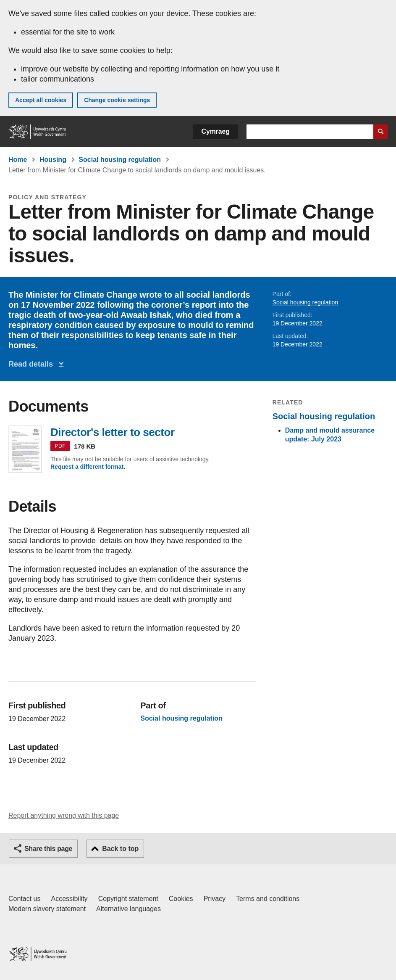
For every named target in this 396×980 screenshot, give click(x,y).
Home (18, 160)
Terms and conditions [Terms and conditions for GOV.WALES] (268, 899)
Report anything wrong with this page (64, 815)
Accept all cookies (41, 100)
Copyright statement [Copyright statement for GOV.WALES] (128, 899)
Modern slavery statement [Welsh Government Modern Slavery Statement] (47, 909)
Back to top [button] (120, 849)
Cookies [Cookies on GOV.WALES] (181, 899)
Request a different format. (88, 467)
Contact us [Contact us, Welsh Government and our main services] (24, 899)
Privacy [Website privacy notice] (215, 899)
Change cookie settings (117, 100)
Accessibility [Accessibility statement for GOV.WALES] (69, 899)
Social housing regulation (120, 160)
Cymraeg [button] (216, 131)
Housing (53, 160)
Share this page (48, 849)
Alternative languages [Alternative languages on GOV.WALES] (129, 909)
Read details (33, 364)
